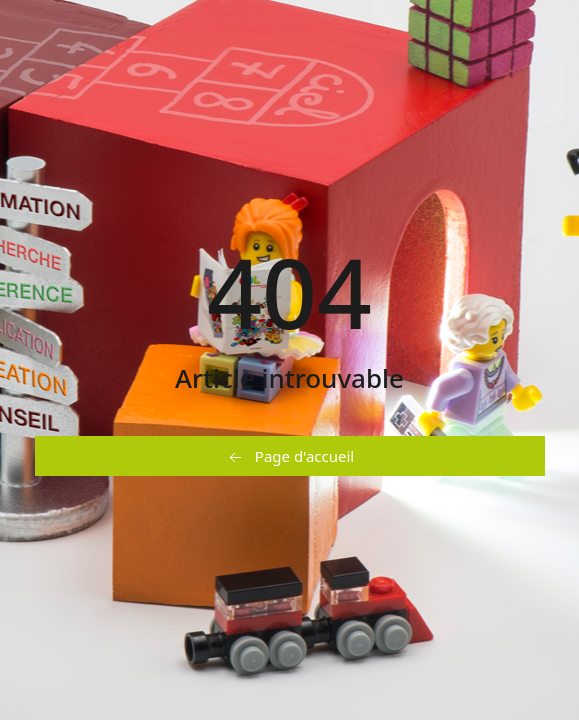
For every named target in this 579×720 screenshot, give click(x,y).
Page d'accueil (289, 457)
